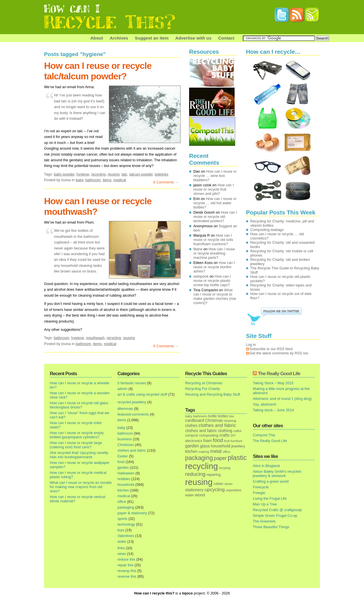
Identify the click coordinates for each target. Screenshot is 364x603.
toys (121, 530)
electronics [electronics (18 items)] (194, 441)
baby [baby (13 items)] (189, 416)
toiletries (162, 174)
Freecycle (261, 487)
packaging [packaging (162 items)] (199, 458)
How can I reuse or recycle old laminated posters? (215, 217)
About (97, 38)
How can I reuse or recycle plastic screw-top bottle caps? (212, 281)
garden (123, 467)
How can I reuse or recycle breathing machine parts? (214, 253)
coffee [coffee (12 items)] (237, 431)
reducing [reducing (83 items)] (195, 474)
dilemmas (125, 409)
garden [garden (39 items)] (192, 446)
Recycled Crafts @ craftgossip (277, 510)
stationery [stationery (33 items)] (194, 490)
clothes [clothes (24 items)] (191, 426)
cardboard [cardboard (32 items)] (195, 420)
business (125, 439)
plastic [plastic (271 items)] (237, 458)
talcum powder (141, 174)
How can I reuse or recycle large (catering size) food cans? (76, 445)
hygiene (83, 174)
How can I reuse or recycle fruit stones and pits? (214, 189)
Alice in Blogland (266, 466)
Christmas (126, 445)
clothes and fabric (132, 450)
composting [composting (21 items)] (209, 435)
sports (122, 519)
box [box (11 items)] (232, 416)
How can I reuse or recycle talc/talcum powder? (98, 71)
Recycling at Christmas (204, 383)
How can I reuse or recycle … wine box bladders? (215, 176)
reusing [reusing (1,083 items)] (199, 482)
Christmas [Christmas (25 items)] (214, 421)
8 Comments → (166, 346)
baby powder (64, 174)
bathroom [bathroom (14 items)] (200, 416)
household (126, 485)
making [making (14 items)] (204, 452)
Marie (198, 249)
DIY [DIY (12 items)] (233, 435)
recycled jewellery (132, 402)
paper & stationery (132, 513)
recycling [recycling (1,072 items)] (201, 466)
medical (120, 180)
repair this (125, 565)
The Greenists (264, 521)
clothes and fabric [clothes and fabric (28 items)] (201, 431)
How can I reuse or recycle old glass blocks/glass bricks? (79, 405)
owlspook (201, 276)
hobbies (124, 479)
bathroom (93, 180)
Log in (251, 345)
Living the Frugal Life (270, 498)
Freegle (259, 493)
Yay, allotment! (265, 404)
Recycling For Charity (202, 389)
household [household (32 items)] (221, 446)
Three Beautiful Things (271, 527)
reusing (113, 174)
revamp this (127, 571)
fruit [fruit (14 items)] (227, 441)
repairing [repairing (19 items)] (214, 475)
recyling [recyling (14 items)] (225, 468)
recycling (99, 174)
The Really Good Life (279, 374)
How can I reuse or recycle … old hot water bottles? (215, 203)
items (107, 180)
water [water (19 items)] (190, 495)
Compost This (264, 435)
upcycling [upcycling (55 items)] (215, 490)
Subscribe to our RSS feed (271, 349)
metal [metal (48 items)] (216, 451)
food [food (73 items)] (218, 440)
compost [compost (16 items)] (192, 435)
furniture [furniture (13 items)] (237, 441)
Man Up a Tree (265, 504)
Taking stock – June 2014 (273, 410)
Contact (226, 38)
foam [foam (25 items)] (208, 441)
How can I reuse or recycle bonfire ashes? (214, 267)
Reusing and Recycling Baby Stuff (213, 394)
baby (79, 180)
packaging (126, 507)
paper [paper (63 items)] (220, 458)
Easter (123, 456)
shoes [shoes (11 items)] (228, 484)
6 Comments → (166, 182)
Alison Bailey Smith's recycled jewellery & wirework (277, 474)
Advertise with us (193, 38)
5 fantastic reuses (132, 383)
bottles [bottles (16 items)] (223, 416)
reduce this (126, 559)
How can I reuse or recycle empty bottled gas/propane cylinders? (77, 435)
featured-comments (133, 414)
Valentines (126, 536)
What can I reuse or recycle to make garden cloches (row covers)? (215, 296)
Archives (119, 38)
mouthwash (95, 338)
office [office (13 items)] (227, 452)
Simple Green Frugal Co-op (275, 516)
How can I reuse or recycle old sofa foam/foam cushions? (213, 240)
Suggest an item (152, 38)
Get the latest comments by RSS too (279, 353)
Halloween (126, 473)
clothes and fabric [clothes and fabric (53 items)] (217, 425)
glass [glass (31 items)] (205, 446)
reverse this (127, 576)
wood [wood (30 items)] (200, 495)
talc (125, 174)
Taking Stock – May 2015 (273, 383)
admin (122, 389)
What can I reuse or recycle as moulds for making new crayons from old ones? (81, 487)
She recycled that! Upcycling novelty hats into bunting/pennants (79, 455)
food (121, 462)
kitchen (123, 490)
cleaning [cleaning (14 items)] (230, 421)
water (122, 541)
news (122, 554)
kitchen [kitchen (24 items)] (191, 452)
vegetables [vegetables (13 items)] (234, 490)
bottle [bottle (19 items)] (213, 416)
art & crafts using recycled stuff (142, 394)
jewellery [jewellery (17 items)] (238, 446)
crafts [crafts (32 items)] (224, 435)
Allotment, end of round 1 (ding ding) (282, 399)
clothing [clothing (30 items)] (225, 431)
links (121, 548)
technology (126, 524)
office (122, 502)
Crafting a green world (271, 481)
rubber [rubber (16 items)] (219, 484)
